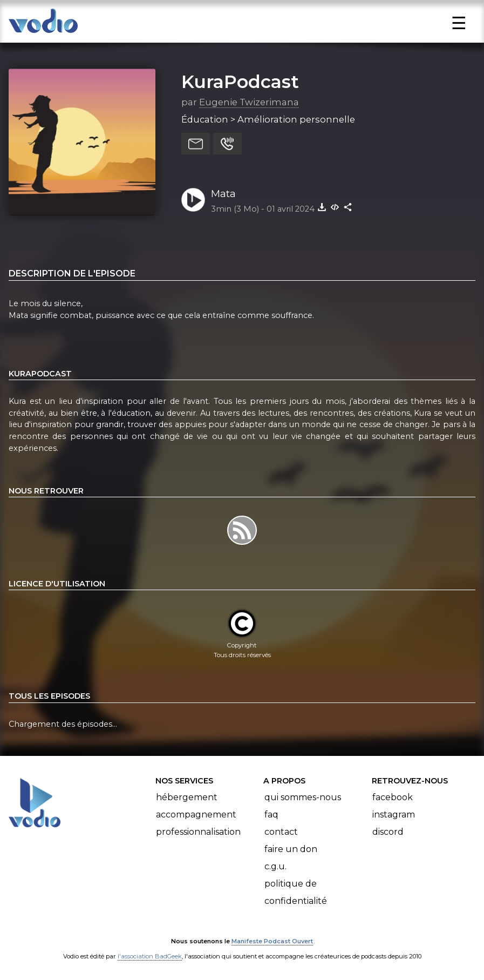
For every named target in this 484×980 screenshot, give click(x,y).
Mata (223, 194)
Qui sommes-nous (303, 797)
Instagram (394, 815)
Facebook (393, 797)
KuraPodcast (240, 82)
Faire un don (291, 849)
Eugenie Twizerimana (249, 102)
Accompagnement (196, 815)
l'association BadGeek (150, 956)
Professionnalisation (198, 832)
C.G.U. (275, 866)
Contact (281, 832)
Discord (388, 832)
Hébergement (187, 797)
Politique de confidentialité (296, 892)
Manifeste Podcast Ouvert (272, 941)
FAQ (271, 815)
